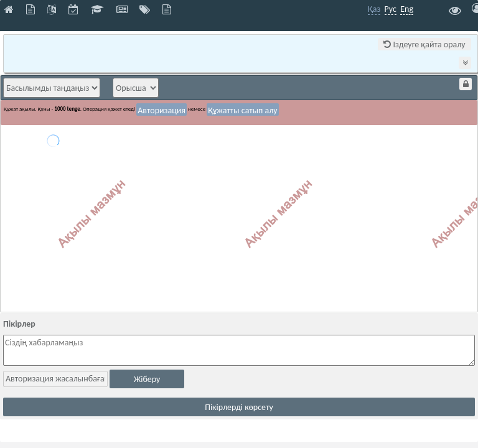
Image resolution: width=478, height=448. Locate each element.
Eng (407, 9)
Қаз (374, 9)
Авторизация (162, 110)
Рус (391, 9)
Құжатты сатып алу (243, 110)
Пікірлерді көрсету (239, 407)
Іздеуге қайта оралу (424, 44)
